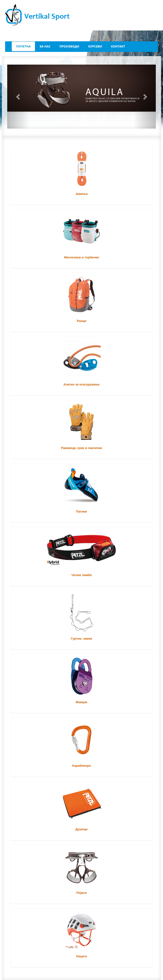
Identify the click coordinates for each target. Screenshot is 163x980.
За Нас (45, 46)
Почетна (23, 46)
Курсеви (95, 46)
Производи (69, 46)
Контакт (118, 46)
